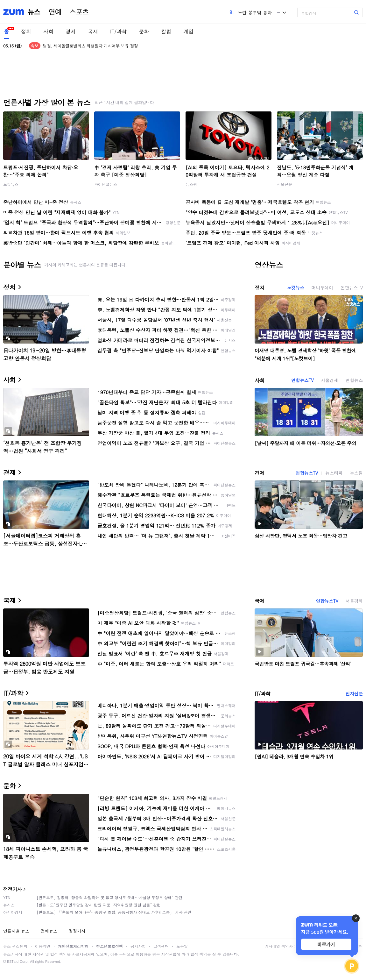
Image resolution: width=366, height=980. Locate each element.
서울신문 (285, 184)
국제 (93, 31)
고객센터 (161, 946)
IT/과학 (118, 31)
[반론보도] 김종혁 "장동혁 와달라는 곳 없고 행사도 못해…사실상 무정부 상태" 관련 (109, 897)
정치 (26, 31)
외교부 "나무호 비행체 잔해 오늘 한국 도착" (82, 43)
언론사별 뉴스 (16, 931)
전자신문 (354, 693)
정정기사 (12, 889)
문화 (144, 31)
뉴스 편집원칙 (15, 946)
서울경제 (329, 380)
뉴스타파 (334, 473)
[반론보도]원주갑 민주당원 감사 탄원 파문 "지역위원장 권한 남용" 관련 (99, 905)
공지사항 (138, 946)
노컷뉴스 (11, 184)
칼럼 (166, 31)
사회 (48, 31)
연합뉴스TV (352, 288)
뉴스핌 (191, 184)
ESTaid (13, 961)
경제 (71, 31)
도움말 (182, 946)
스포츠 (79, 12)
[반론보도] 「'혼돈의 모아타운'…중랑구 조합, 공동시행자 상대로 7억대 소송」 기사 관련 (114, 912)
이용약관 (43, 946)
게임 (188, 31)
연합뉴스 (354, 380)
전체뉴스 (49, 931)
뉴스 (34, 12)
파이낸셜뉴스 (106, 184)
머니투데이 (322, 288)
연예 (55, 12)
